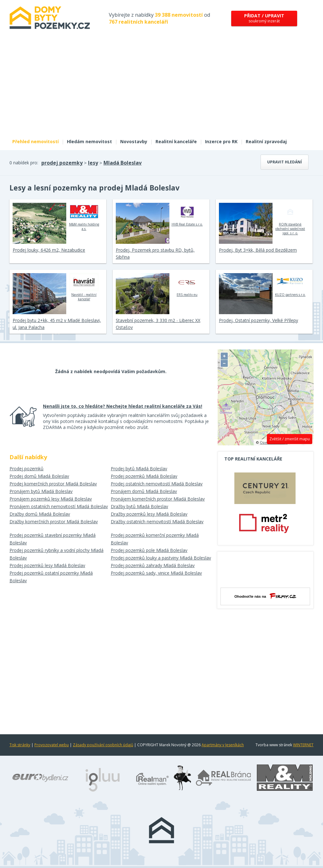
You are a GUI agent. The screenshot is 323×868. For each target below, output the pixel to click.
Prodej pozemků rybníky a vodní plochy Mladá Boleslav (56, 554)
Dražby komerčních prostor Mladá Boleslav (54, 522)
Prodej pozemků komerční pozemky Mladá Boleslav (155, 539)
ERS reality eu (187, 285)
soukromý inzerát (264, 18)
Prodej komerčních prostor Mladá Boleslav (53, 484)
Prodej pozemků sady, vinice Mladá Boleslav (156, 573)
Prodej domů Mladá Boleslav (39, 476)
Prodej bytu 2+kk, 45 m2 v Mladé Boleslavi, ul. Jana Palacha (57, 324)
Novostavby (134, 141)
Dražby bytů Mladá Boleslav (139, 506)
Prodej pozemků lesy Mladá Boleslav (47, 565)
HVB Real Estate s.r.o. (187, 214)
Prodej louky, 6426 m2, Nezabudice (49, 250)
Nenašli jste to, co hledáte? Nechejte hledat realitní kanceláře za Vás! (123, 406)
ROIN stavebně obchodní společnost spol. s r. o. (290, 219)
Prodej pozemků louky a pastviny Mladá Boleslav (161, 558)
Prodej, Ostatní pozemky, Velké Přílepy (258, 320)
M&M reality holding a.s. (84, 217)
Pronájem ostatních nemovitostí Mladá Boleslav (59, 506)
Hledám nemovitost (89, 141)
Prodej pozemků (26, 469)
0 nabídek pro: (24, 163)
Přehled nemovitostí (35, 141)
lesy (93, 163)
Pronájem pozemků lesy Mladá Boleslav (51, 499)
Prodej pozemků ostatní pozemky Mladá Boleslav (51, 577)
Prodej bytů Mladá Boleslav (139, 469)
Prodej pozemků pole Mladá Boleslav (149, 550)
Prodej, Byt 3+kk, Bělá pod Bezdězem (258, 250)
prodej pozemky (62, 163)
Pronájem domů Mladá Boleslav (144, 491)
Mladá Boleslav (123, 163)
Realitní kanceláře (176, 141)
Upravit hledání (285, 162)
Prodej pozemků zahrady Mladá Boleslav (153, 565)
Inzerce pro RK (221, 141)
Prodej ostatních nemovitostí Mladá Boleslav (157, 484)
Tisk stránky (20, 745)
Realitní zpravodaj (266, 141)
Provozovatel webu (52, 745)
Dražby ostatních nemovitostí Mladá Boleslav (157, 522)
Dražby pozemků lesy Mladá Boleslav (149, 514)
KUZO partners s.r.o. (290, 285)
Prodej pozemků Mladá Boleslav (144, 476)
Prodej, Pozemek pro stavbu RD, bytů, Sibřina (155, 253)
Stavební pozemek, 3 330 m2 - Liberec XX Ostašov (158, 324)
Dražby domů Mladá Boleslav (40, 514)
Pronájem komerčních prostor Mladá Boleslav (158, 499)
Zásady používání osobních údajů (103, 745)
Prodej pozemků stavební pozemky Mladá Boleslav (53, 539)
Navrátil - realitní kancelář (84, 287)
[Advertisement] (161, 88)
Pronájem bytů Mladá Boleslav (41, 491)
